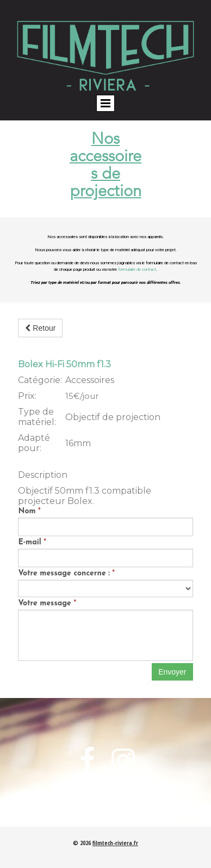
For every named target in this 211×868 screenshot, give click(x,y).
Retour (40, 328)
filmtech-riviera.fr (115, 843)
